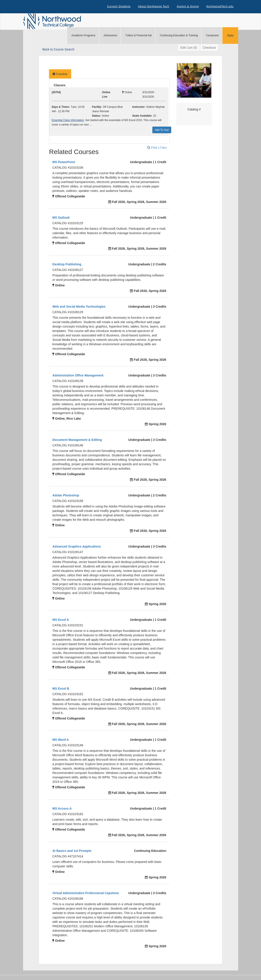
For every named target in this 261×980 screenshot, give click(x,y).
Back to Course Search (58, 50)
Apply (230, 36)
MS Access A (62, 809)
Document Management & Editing (77, 440)
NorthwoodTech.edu (220, 7)
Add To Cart (162, 130)
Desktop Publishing (67, 265)
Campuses (212, 36)
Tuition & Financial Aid (138, 36)
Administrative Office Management (78, 376)
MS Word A (61, 740)
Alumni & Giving (188, 7)
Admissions (110, 36)
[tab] (60, 74)
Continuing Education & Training (179, 36)
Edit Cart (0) (189, 48)
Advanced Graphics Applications (77, 547)
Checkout (209, 48)
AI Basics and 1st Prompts (72, 851)
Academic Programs (83, 36)
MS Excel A (61, 620)
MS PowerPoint (64, 162)
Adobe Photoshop (66, 496)
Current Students (118, 7)
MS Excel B (61, 689)
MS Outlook (61, 218)
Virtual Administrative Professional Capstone (86, 893)
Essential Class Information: (68, 121)
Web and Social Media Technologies (79, 307)
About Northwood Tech (153, 7)
